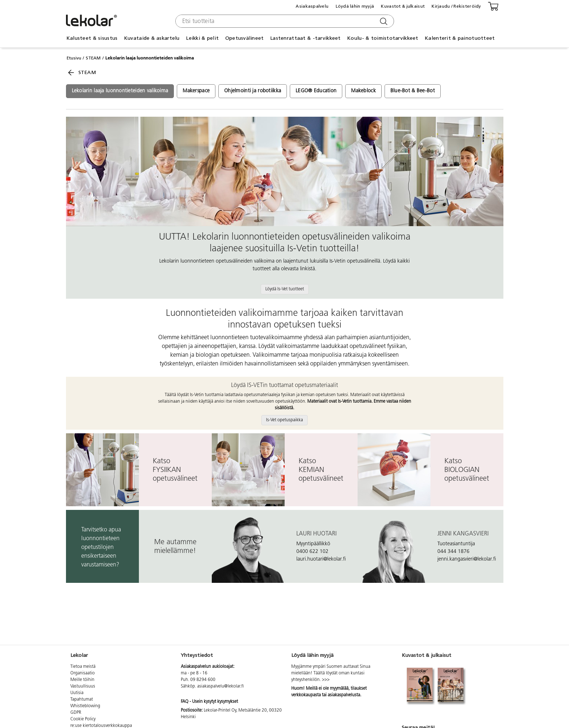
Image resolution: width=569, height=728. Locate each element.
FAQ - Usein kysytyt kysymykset (209, 702)
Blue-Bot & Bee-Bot (413, 91)
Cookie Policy (83, 719)
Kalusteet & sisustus (92, 38)
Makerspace (196, 91)
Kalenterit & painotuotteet (460, 38)
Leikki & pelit (202, 38)
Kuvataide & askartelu (152, 38)
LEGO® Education (316, 91)
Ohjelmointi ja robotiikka (253, 91)
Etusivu (74, 58)
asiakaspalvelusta (344, 695)
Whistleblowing (85, 706)
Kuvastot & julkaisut (403, 6)
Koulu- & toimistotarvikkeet (383, 38)
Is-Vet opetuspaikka (284, 420)
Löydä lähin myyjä (355, 6)
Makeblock (363, 91)
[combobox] (284, 21)
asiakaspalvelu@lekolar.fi (221, 686)
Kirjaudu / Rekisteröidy (456, 6)
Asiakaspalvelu (312, 6)
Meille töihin (82, 680)
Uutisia (77, 693)
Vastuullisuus (83, 686)
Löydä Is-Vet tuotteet (285, 289)
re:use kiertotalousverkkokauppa (101, 726)
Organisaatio (83, 673)
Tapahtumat (82, 700)
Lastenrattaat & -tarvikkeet (305, 38)
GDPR (76, 713)
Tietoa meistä (83, 667)
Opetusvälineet (245, 38)
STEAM (93, 58)
